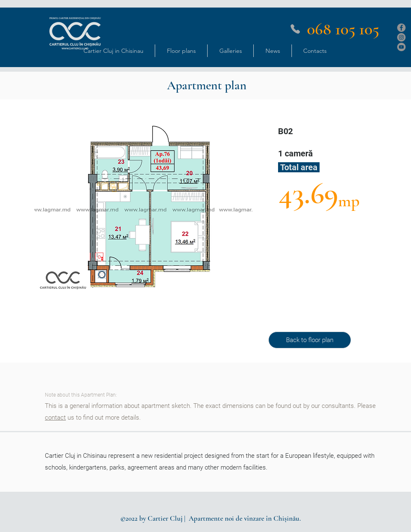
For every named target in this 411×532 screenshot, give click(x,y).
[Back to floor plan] (310, 340)
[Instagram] (401, 37)
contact (55, 418)
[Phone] (295, 29)
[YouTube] (401, 47)
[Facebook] (401, 28)
